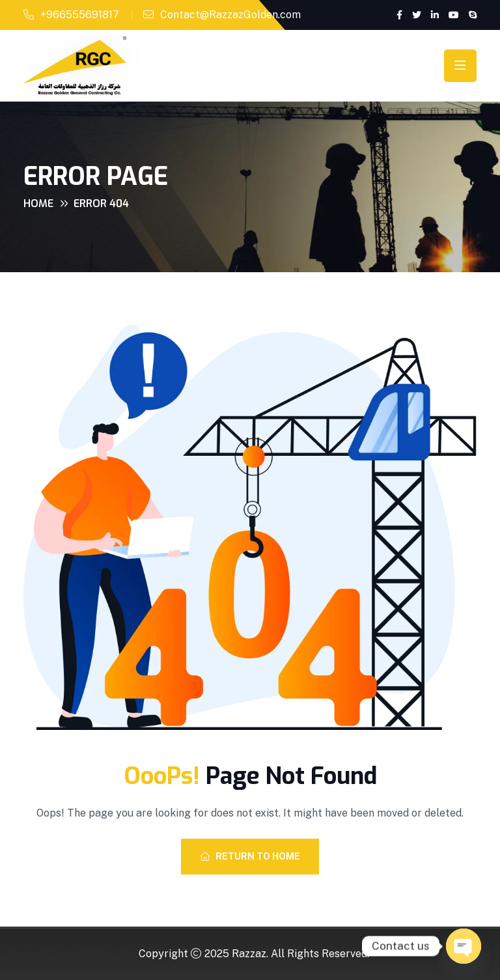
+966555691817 (80, 15)
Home (38, 203)
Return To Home (250, 856)
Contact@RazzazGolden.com (230, 15)
